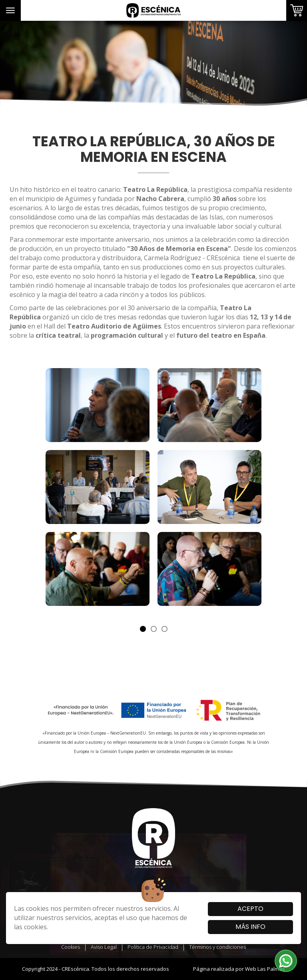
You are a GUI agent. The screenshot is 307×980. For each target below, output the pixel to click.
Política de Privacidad (153, 947)
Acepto (250, 909)
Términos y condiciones (217, 947)
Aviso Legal (104, 947)
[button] (286, 961)
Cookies (71, 947)
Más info (250, 927)
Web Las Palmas (265, 969)
